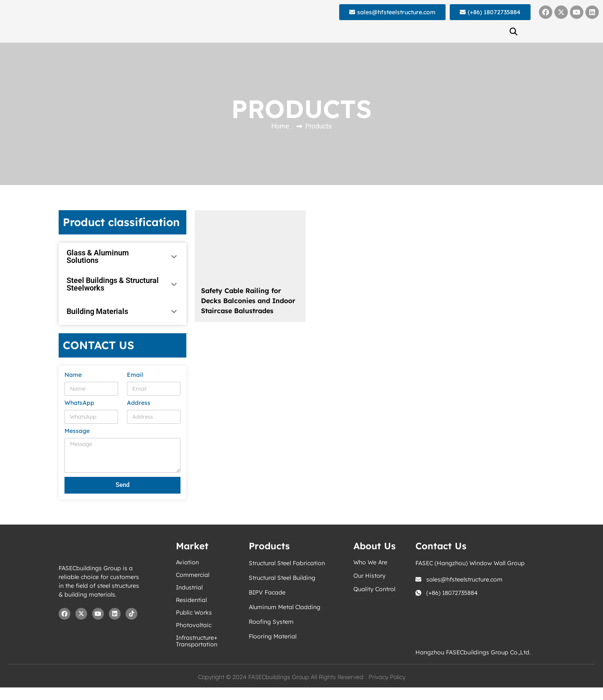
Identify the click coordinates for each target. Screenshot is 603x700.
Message (77, 431)
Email (135, 375)
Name (73, 375)
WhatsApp (79, 403)
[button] (513, 31)
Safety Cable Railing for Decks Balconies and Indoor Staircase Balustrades (248, 301)
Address (139, 403)
